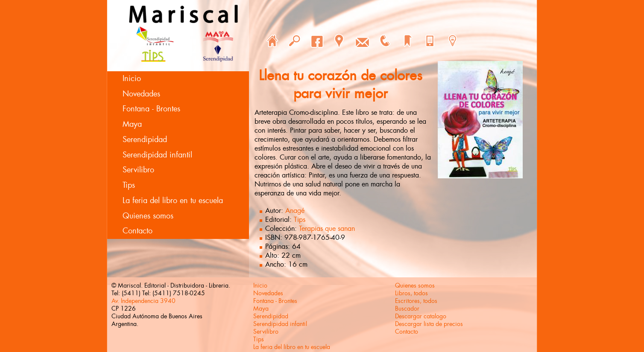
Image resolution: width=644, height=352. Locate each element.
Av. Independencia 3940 (143, 301)
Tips (129, 185)
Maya (132, 124)
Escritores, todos (416, 301)
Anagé (295, 211)
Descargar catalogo (421, 316)
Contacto (138, 231)
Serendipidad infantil (157, 155)
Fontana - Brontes (151, 109)
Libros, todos (411, 293)
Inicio (132, 79)
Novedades (141, 94)
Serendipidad (145, 140)
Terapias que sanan (327, 228)
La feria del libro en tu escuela (173, 201)
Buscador (407, 308)
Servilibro (138, 170)
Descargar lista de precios (429, 324)
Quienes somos (148, 216)
